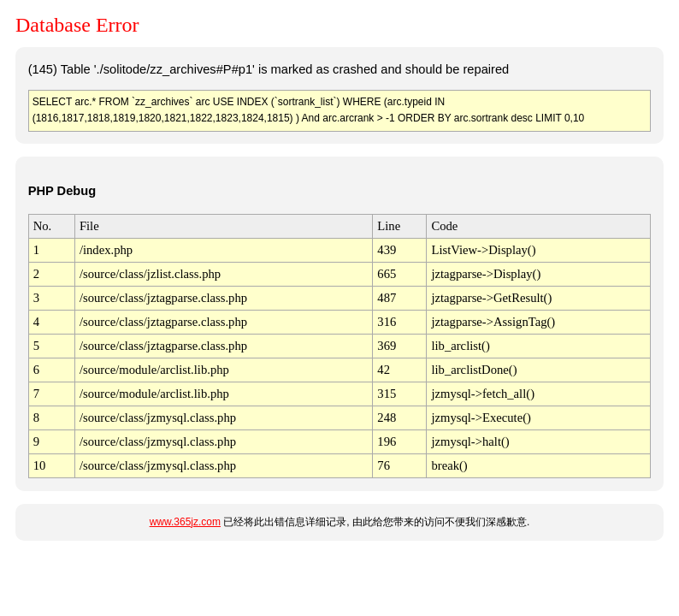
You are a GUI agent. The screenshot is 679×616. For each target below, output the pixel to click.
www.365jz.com (185, 522)
